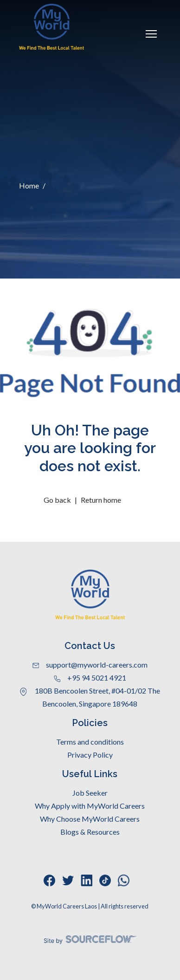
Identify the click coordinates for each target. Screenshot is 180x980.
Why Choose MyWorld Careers (90, 819)
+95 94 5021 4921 (90, 678)
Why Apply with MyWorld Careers (90, 806)
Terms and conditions (90, 742)
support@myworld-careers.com (90, 665)
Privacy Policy (90, 755)
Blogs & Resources (90, 832)
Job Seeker (90, 793)
